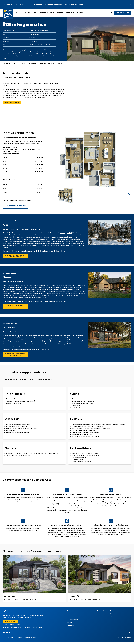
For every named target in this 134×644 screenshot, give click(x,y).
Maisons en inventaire (65, 13)
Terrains (80, 13)
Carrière (69, 618)
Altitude (63, 233)
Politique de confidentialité (124, 639)
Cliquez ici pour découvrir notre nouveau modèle (16, 257)
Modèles (19, 13)
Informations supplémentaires (51, 63)
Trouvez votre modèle (95, 615)
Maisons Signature (47, 13)
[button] (128, 195)
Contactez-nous (123, 13)
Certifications (71, 627)
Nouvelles (70, 615)
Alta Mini (70, 233)
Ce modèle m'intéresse (12, 103)
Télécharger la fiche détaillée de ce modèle (16, 207)
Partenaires (70, 624)
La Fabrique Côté (31, 13)
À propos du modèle (11, 63)
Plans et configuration (29, 63)
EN (111, 13)
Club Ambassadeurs (73, 621)
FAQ (111, 618)
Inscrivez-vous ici (11, 623)
